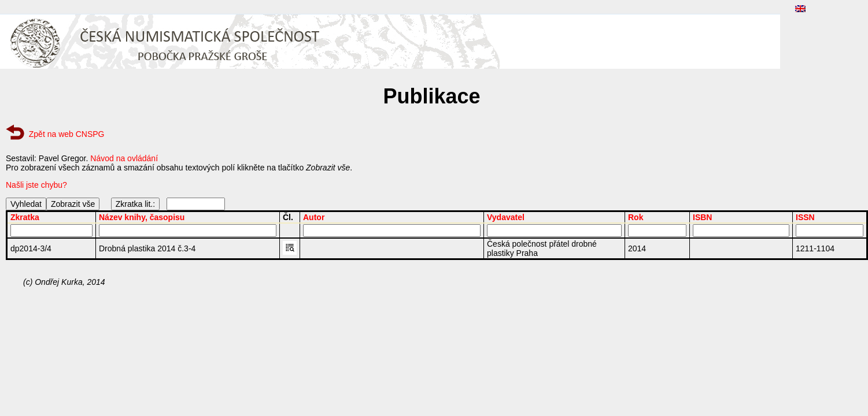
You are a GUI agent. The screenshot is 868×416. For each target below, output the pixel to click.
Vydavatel (506, 217)
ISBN (702, 217)
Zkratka (25, 217)
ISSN (805, 217)
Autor (314, 217)
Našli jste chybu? (36, 185)
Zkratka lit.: (135, 204)
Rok (636, 217)
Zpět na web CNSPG (67, 134)
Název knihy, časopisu (142, 217)
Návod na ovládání (124, 158)
